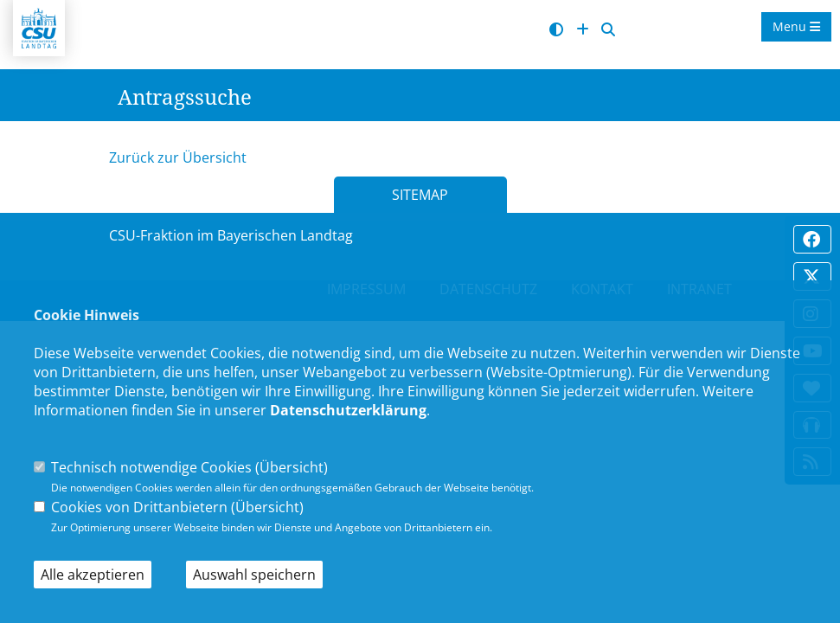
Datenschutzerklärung (348, 410)
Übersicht (292, 467)
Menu (796, 26)
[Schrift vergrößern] (583, 30)
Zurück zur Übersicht (178, 157)
